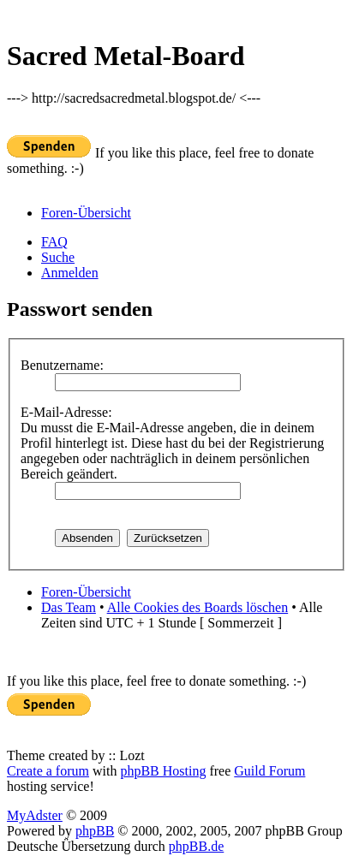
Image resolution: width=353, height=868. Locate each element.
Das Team (69, 607)
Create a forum (48, 771)
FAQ (54, 242)
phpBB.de (196, 846)
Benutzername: (62, 365)
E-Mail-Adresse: (66, 412)
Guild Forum (269, 771)
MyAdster (35, 815)
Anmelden (70, 273)
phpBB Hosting (163, 771)
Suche (58, 257)
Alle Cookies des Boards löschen (198, 607)
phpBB (95, 831)
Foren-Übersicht (86, 213)
